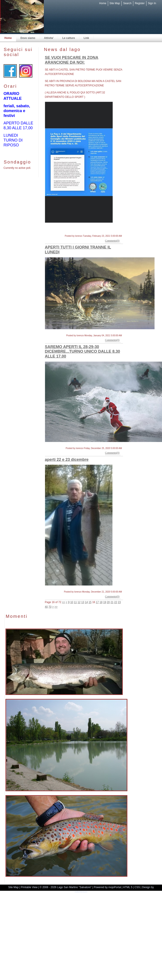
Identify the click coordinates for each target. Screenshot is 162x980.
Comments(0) (112, 241)
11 (75, 602)
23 (119, 602)
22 (116, 602)
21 (112, 602)
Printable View (29, 887)
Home (103, 3)
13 (83, 602)
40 (46, 607)
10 (72, 602)
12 (79, 602)
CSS (137, 887)
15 (90, 602)
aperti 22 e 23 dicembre (67, 460)
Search (127, 3)
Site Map (115, 3)
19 (105, 602)
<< (64, 602)
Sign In (152, 3)
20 (108, 602)
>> (56, 607)
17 (97, 602)
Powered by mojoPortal (107, 887)
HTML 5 (128, 887)
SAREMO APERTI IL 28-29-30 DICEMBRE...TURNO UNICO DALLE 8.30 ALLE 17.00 (83, 352)
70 (50, 607)
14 (86, 602)
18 (101, 602)
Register (140, 3)
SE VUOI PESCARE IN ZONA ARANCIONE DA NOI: (72, 60)
